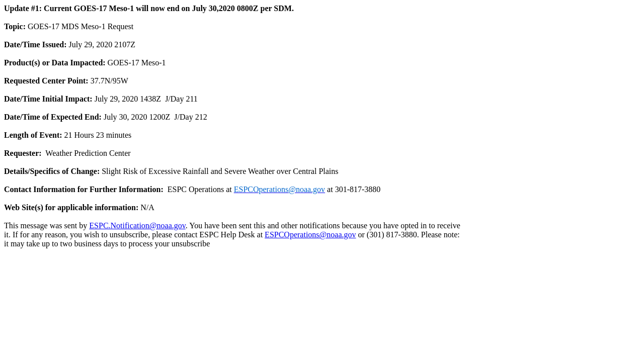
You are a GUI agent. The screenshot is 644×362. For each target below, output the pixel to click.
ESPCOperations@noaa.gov (310, 235)
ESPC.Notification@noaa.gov (137, 225)
